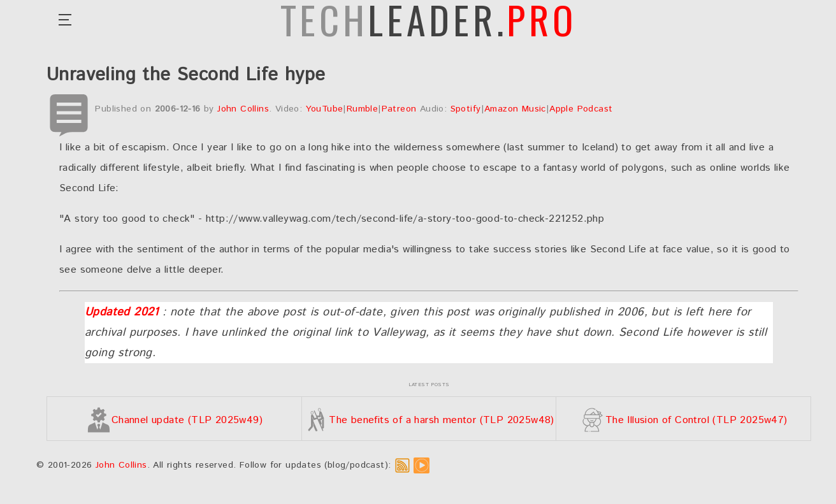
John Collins (243, 109)
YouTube (325, 109)
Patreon (399, 109)
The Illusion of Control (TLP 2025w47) (684, 420)
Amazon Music (515, 109)
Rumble (362, 109)
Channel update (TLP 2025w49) (174, 420)
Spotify (466, 109)
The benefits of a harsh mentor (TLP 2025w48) (429, 420)
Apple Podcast (581, 109)
